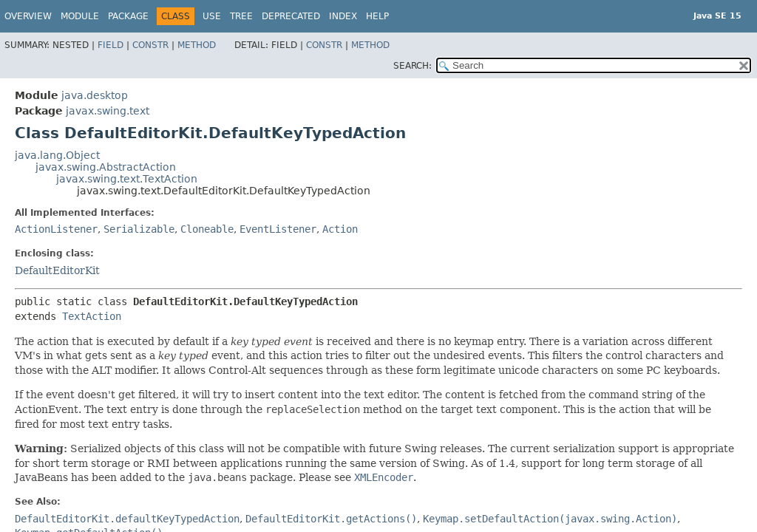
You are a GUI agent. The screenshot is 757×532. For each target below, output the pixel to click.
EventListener (278, 229)
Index (343, 16)
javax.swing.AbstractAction (106, 167)
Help (377, 16)
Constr (150, 45)
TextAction (92, 316)
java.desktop (95, 95)
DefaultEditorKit (57, 270)
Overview (28, 16)
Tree (241, 16)
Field (111, 45)
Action (340, 229)
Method (197, 45)
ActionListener (56, 229)
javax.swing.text (108, 111)
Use (212, 16)
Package (128, 16)
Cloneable (207, 229)
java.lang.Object (57, 155)
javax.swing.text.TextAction (127, 179)
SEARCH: (413, 66)
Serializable (139, 229)
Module (80, 16)
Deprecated (291, 16)
